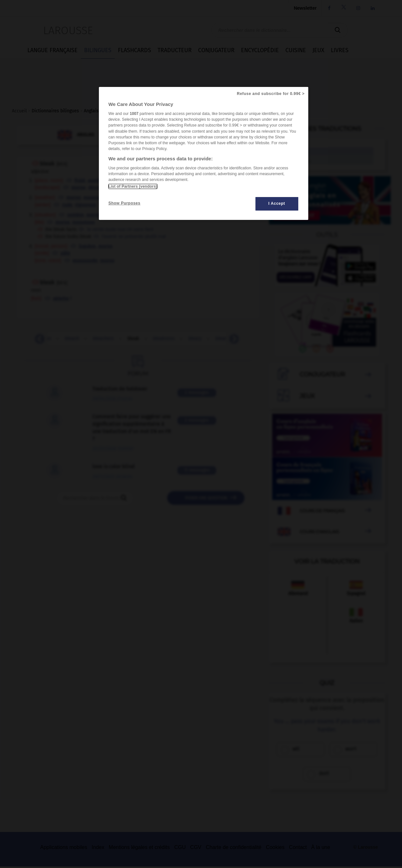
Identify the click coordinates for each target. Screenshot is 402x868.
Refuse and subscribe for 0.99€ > (271, 94)
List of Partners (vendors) (133, 186)
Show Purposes (124, 203)
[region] (204, 153)
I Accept (277, 203)
